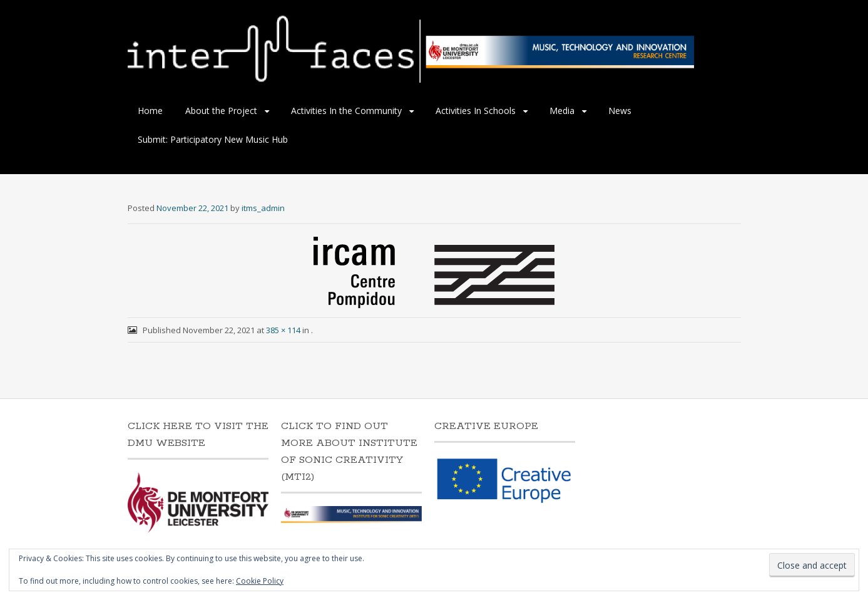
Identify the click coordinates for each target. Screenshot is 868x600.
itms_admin (263, 208)
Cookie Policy (260, 581)
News (620, 111)
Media (562, 111)
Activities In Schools (476, 111)
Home (150, 111)
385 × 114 (283, 330)
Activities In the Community (346, 111)
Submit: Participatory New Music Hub (213, 139)
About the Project (221, 111)
